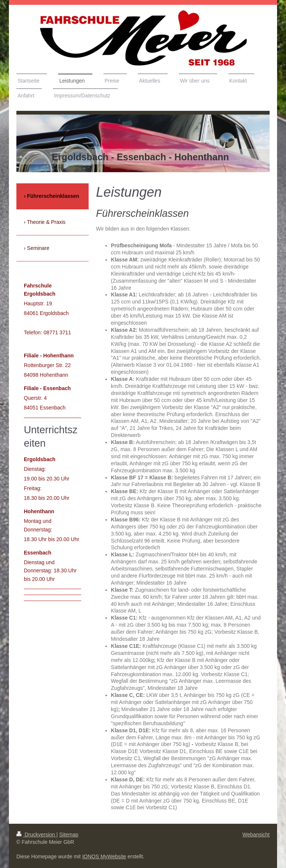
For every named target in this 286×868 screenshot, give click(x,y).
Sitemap (69, 835)
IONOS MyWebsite (104, 856)
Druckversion (36, 835)
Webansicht (256, 835)
